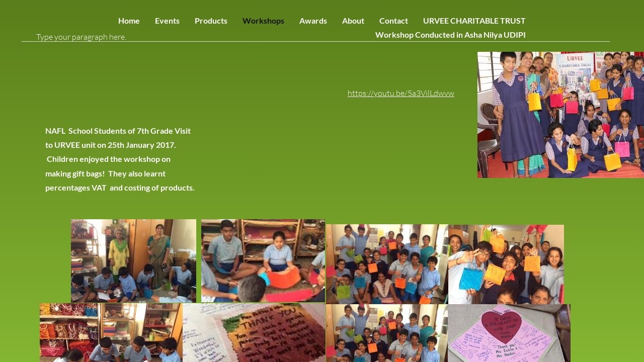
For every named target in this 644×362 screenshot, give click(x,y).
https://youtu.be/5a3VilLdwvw (401, 93)
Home (129, 20)
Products (211, 20)
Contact (394, 20)
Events (167, 20)
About (353, 20)
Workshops (263, 20)
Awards (313, 20)
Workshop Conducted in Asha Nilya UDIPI (451, 34)
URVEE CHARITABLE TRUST (474, 20)
